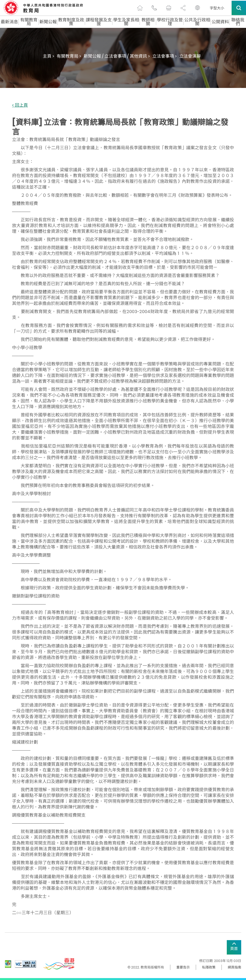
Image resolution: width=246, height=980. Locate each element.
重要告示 (183, 967)
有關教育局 (29, 22)
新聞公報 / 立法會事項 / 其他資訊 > (117, 56)
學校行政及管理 (170, 22)
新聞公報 (48, 22)
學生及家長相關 (126, 22)
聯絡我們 (238, 22)
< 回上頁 (20, 105)
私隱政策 (209, 967)
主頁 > (49, 56)
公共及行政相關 (197, 22)
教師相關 (148, 22)
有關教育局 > (69, 56)
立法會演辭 (190, 56)
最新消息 (9, 22)
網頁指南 (234, 967)
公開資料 (220, 22)
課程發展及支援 (99, 22)
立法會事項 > (165, 56)
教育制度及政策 (71, 22)
